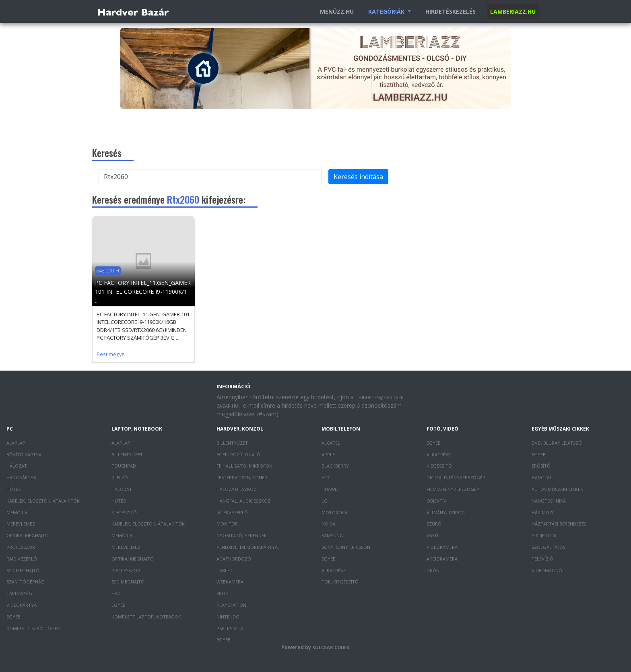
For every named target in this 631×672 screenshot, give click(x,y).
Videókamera (442, 547)
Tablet (225, 570)
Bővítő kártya (24, 455)
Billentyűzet (127, 455)
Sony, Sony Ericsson (346, 547)
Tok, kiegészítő (340, 582)
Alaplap (16, 443)
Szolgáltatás (549, 547)
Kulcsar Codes (331, 647)
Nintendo (228, 617)
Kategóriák (387, 11)
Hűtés (13, 489)
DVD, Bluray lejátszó (557, 443)
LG (325, 501)
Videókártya (22, 605)
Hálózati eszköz (236, 489)
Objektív (436, 501)
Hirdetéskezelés (451, 11)
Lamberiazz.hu (513, 11)
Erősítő (541, 466)
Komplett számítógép (33, 628)
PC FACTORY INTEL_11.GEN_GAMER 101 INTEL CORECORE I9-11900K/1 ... (143, 292)
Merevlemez (21, 524)
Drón (433, 570)
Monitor (227, 524)
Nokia (328, 524)
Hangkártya (21, 477)
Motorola (334, 512)
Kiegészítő (124, 512)
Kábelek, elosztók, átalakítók (43, 501)
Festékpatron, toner (242, 477)
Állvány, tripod (446, 512)
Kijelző (120, 477)
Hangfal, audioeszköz (243, 501)
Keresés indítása (358, 177)
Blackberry (335, 466)
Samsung (332, 535)
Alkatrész (334, 570)
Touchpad (124, 466)
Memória (17, 512)
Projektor (544, 535)
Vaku (432, 535)
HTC (326, 477)
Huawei (330, 489)
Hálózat (17, 466)
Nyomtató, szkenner (242, 535)
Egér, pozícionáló (238, 455)
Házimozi (542, 512)
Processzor (21, 547)
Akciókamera (442, 559)
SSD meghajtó (23, 570)
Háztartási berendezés (559, 524)
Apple (328, 455)
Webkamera (230, 582)
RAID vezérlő (22, 559)
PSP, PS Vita (230, 628)
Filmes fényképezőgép (453, 489)
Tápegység (19, 593)
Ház (116, 593)
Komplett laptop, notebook (146, 617)
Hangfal (542, 477)
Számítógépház (25, 582)
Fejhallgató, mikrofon (244, 466)
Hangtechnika (549, 501)
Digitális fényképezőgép (456, 477)
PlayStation (231, 605)
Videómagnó (547, 570)
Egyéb (13, 617)
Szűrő (434, 524)
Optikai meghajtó (28, 535)
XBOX (222, 593)
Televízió (542, 559)
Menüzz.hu (337, 11)
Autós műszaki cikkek (557, 489)
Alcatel (331, 443)
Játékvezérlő (232, 512)
